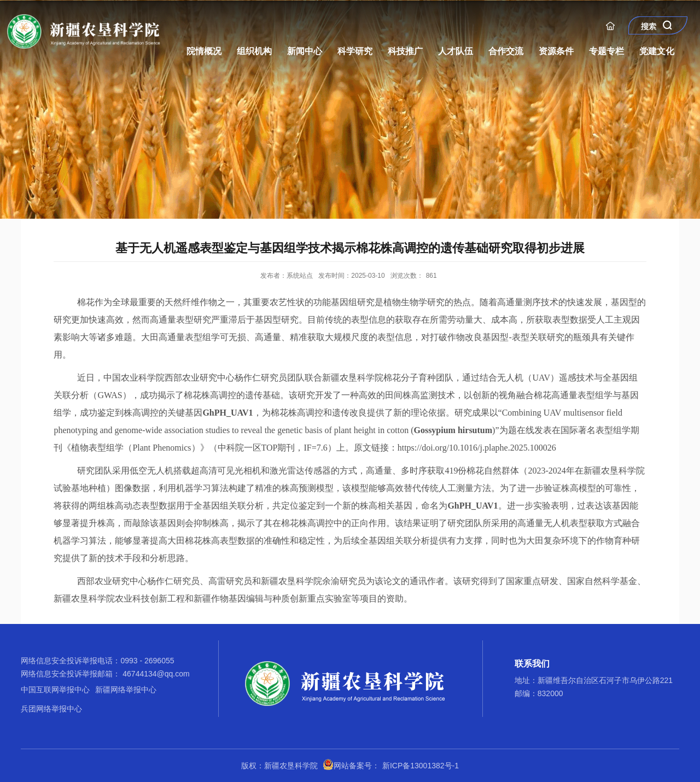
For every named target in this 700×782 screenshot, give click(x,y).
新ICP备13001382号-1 (421, 766)
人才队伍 (456, 51)
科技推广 (405, 51)
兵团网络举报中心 (51, 709)
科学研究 (355, 51)
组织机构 (254, 51)
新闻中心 (305, 51)
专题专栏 (606, 51)
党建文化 (657, 51)
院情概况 (204, 51)
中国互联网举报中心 (55, 690)
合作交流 (506, 51)
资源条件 (556, 51)
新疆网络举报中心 (126, 690)
